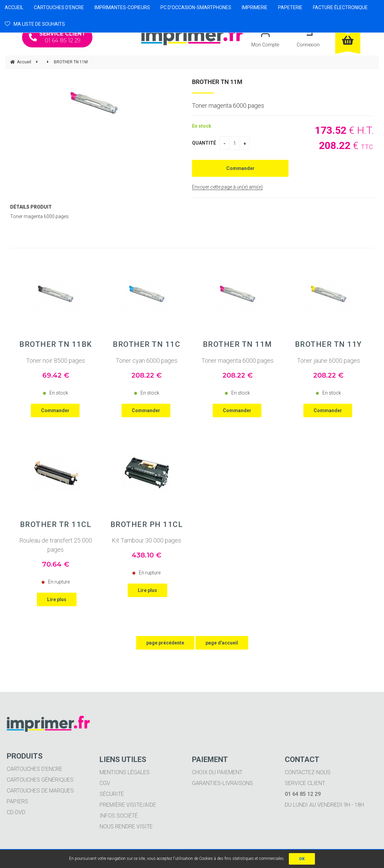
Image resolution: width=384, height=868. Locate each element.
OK (302, 859)
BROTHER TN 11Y (328, 344)
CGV (105, 783)
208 (146, 375)
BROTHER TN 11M (217, 82)
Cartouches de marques (40, 791)
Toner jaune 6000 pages (328, 361)
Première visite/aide (128, 805)
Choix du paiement (217, 772)
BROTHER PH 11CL (147, 525)
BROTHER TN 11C (146, 344)
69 (56, 375)
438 (146, 555)
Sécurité (112, 794)
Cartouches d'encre (35, 769)
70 (56, 564)
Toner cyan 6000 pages (147, 361)
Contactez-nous (308, 772)
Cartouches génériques (40, 780)
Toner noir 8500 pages (56, 361)
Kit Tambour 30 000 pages (146, 540)
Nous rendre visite (126, 827)
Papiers (17, 801)
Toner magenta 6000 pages (238, 361)
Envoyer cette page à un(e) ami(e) (227, 187)
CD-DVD (16, 812)
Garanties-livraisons (222, 783)
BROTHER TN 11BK (56, 344)
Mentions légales (125, 772)
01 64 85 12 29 (57, 37)
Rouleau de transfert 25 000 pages (56, 545)
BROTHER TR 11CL (56, 525)
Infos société (119, 816)
